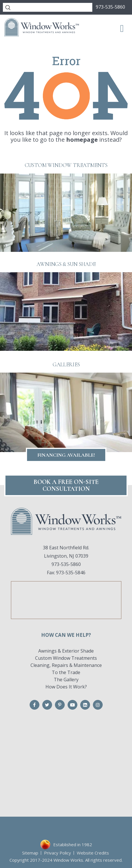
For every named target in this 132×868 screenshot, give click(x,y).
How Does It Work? (66, 687)
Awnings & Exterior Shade (66, 651)
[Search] (48, 7)
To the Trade (66, 672)
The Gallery (66, 680)
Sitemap (30, 853)
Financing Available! (66, 455)
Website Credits (93, 853)
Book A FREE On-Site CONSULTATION (66, 485)
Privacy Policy (58, 853)
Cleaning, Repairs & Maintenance (66, 665)
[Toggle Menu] (122, 28)
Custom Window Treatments (66, 658)
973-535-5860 (110, 7)
